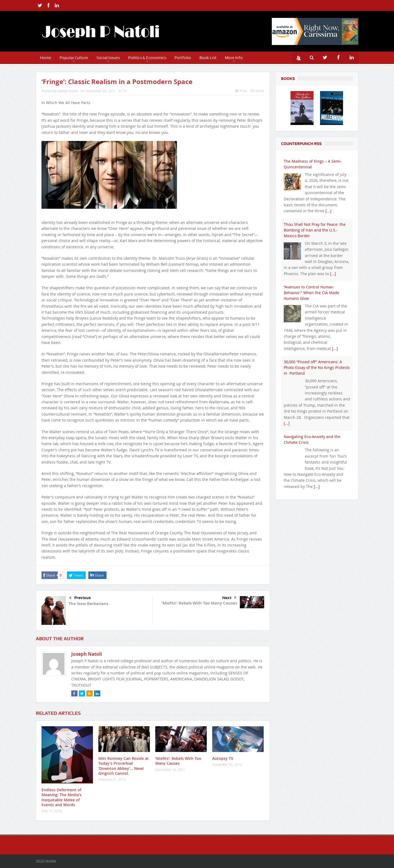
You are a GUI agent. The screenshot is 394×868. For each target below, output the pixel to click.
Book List (208, 58)
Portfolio (183, 58)
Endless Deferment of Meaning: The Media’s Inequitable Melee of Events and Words (62, 797)
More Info (234, 58)
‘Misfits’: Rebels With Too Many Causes (199, 603)
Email (258, 91)
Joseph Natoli (68, 91)
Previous (80, 598)
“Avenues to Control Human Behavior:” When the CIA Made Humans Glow (311, 293)
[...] (328, 211)
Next (229, 598)
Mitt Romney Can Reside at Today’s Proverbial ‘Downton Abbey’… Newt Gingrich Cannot (124, 766)
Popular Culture (74, 58)
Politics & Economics (147, 58)
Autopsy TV (223, 758)
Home (46, 58)
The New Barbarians (88, 604)
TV (125, 91)
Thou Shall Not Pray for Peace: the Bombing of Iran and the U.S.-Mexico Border (315, 230)
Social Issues (108, 58)
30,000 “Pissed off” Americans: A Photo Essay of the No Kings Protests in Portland (317, 367)
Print (241, 91)
